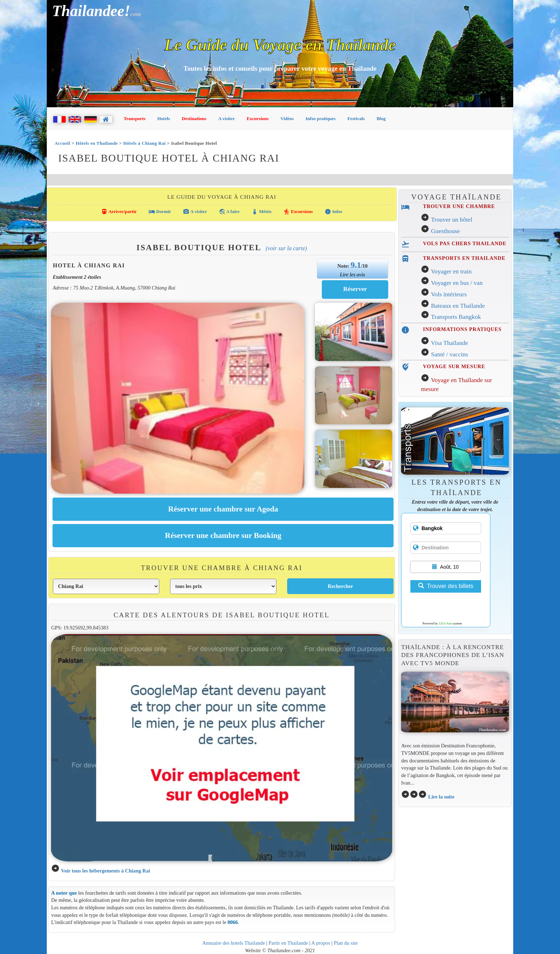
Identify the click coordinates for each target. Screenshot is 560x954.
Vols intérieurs (449, 294)
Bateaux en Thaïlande (458, 306)
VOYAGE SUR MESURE (454, 366)
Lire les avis (352, 275)
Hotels (164, 118)
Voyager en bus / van (457, 283)
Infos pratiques (321, 118)
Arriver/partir (119, 212)
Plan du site (346, 943)
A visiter (227, 118)
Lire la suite (441, 797)
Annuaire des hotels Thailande (234, 943)
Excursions (258, 118)
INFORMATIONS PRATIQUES (462, 329)
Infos (333, 212)
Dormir (160, 212)
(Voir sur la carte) (286, 248)
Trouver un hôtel (451, 220)
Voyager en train (451, 271)
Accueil (62, 143)
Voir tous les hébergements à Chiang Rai (106, 871)
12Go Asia (445, 623)
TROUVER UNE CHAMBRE (459, 206)
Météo (261, 212)
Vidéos (287, 118)
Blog (381, 118)
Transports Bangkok (456, 317)
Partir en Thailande (288, 943)
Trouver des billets (446, 586)
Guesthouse (446, 231)
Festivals (356, 118)
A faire (229, 212)
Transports (134, 118)
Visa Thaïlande (449, 343)
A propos (321, 943)
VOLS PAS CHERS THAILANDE (465, 243)
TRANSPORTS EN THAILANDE (464, 258)
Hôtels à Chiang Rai (144, 143)
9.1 (356, 265)
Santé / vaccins (450, 354)
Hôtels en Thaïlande (97, 143)
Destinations (194, 118)
